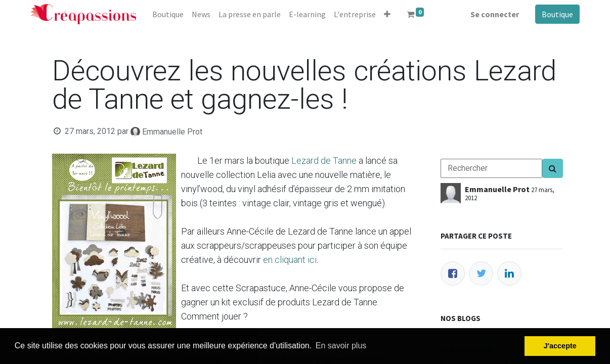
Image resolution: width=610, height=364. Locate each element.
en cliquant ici (290, 260)
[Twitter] (481, 274)
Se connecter (495, 14)
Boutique (557, 14)
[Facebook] (453, 274)
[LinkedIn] (509, 274)
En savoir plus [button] (341, 346)
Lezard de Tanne (324, 161)
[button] (387, 14)
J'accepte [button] (560, 346)
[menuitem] (168, 14)
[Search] (553, 168)
